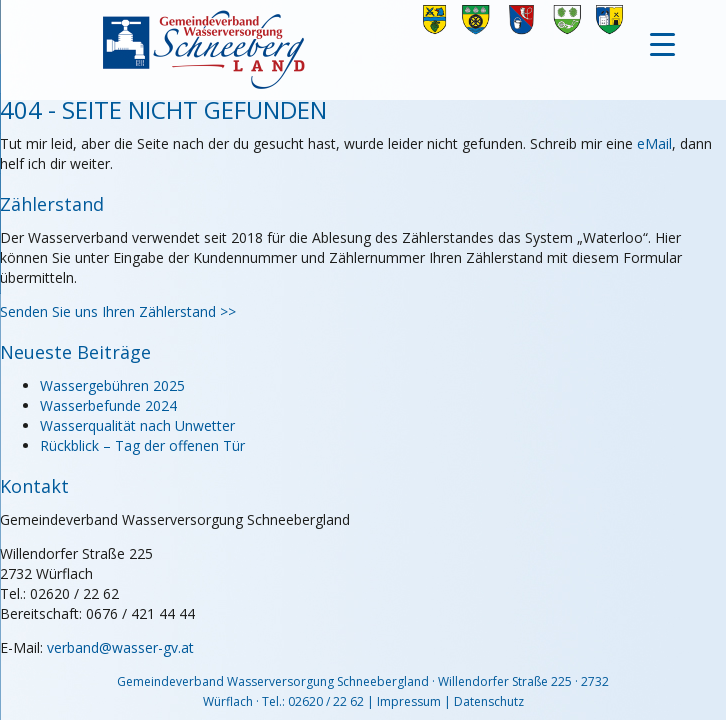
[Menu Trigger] (662, 42)
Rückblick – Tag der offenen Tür (142, 445)
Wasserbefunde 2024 (108, 405)
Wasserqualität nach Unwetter (137, 425)
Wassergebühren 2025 (112, 385)
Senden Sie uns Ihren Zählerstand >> (118, 311)
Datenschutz (489, 701)
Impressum (409, 701)
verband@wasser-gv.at (120, 647)
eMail (654, 143)
